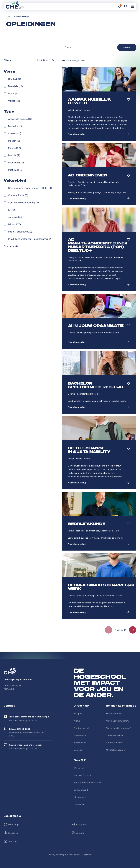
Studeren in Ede (114, 743)
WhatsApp (13, 824)
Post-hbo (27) (16, 163)
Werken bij (79, 768)
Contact (78, 750)
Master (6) (14, 141)
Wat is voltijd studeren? (118, 721)
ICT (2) (12, 210)
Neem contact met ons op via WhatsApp (29, 717)
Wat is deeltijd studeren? (118, 728)
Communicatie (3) (18, 195)
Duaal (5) (13, 94)
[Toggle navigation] (132, 6)
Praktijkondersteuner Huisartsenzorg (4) (30, 239)
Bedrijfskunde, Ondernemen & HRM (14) (30, 188)
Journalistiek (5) (17, 217)
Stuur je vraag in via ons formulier (25, 745)
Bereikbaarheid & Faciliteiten (88, 783)
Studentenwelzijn (114, 735)
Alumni (77, 721)
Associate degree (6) (20, 119)
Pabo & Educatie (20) (20, 232)
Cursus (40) (15, 134)
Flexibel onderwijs (115, 714)
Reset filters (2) (44, 60)
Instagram (81, 824)
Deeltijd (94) (15, 79)
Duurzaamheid (81, 790)
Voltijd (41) (14, 101)
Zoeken (127, 47)
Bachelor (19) (15, 126)
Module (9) (14, 155)
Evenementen (80, 735)
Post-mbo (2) (16, 170)
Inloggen (78, 714)
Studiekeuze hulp (82, 728)
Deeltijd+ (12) (15, 86)
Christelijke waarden (116, 750)
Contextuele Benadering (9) (23, 203)
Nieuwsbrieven (81, 797)
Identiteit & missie (82, 775)
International (80, 743)
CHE (8, 16)
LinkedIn (80, 833)
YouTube (12, 841)
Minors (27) (14, 148)
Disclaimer (87, 855)
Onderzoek (79, 804)
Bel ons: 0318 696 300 (20, 729)
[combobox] (88, 47)
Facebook (13, 833)
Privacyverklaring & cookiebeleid (64, 855)
